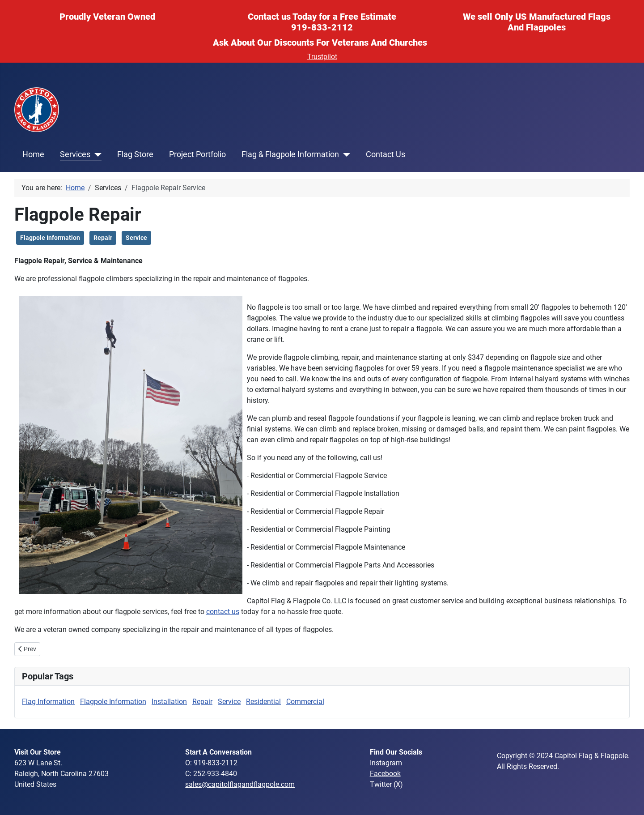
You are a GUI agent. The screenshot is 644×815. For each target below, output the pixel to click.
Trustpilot (322, 57)
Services (75, 154)
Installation (169, 702)
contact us (223, 612)
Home (33, 154)
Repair (103, 238)
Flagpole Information (50, 238)
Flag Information (48, 702)
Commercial (305, 702)
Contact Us (386, 154)
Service (136, 238)
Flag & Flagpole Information (290, 154)
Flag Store (135, 154)
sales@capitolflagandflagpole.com (240, 784)
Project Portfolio (197, 154)
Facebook (385, 774)
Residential (263, 702)
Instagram (386, 763)
